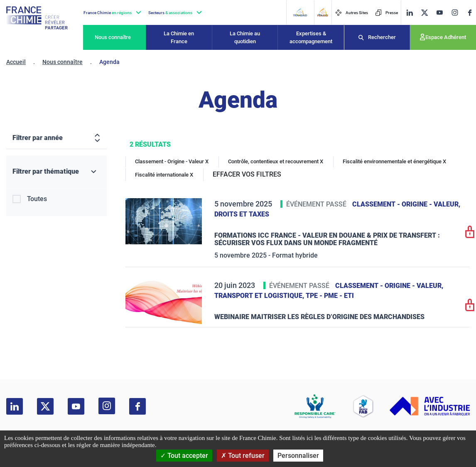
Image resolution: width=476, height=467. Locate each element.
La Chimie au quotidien (245, 38)
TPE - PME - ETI (330, 296)
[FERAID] (323, 12)
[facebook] (470, 13)
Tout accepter (184, 456)
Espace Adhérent (446, 37)
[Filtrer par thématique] (56, 172)
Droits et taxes (242, 214)
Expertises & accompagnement (311, 38)
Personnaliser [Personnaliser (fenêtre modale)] (298, 456)
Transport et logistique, (260, 296)
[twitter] (424, 13)
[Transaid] (300, 12)
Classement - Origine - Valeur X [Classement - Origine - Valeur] (172, 161)
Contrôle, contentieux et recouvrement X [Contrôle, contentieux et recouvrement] (276, 161)
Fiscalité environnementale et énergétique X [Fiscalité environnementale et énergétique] (394, 161)
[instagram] (455, 12)
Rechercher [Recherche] (382, 37)
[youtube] (439, 13)
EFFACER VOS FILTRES (247, 174)
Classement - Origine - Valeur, (406, 204)
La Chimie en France (179, 38)
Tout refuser (243, 456)
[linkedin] (410, 13)
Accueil (16, 62)
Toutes (37, 199)
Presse (386, 13)
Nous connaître (113, 37)
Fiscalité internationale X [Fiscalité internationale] (164, 175)
